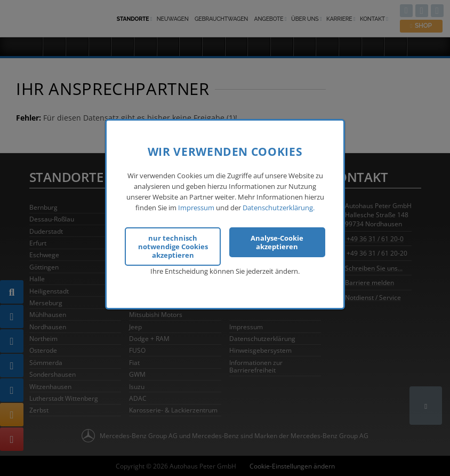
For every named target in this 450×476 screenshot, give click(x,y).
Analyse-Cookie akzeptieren (277, 241)
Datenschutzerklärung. (279, 207)
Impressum (196, 207)
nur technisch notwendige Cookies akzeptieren (173, 245)
